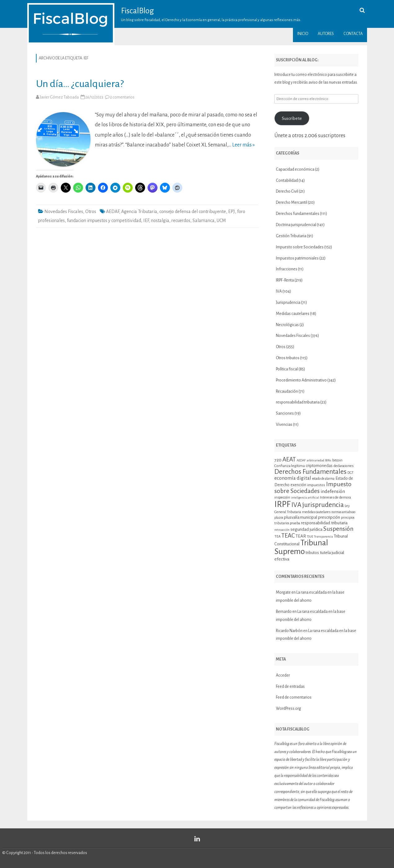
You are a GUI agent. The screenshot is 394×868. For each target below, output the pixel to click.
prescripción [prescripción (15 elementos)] (329, 517)
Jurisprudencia (288, 303)
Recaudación (287, 391)
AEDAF (113, 212)
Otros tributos (288, 358)
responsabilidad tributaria (298, 402)
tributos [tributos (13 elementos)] (312, 553)
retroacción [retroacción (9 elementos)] (282, 530)
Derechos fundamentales (298, 214)
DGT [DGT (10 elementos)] (350, 473)
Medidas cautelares (293, 314)
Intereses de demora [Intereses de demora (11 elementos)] (335, 497)
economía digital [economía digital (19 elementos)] (293, 478)
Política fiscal (287, 369)
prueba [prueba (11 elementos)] (295, 523)
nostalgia (160, 220)
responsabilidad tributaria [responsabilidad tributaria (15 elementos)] (324, 523)
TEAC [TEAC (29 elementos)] (288, 536)
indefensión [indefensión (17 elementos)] (333, 491)
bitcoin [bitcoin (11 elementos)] (337, 460)
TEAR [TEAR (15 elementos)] (301, 536)
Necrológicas (287, 325)
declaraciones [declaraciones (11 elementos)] (343, 466)
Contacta (353, 34)
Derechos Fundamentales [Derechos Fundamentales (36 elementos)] (310, 472)
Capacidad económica (295, 169)
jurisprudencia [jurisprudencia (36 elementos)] (323, 505)
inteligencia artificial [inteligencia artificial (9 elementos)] (305, 497)
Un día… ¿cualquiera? (80, 84)
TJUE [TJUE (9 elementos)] (310, 537)
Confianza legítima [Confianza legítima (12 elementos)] (290, 466)
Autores (326, 34)
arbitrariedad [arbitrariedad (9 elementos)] (315, 460)
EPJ (232, 212)
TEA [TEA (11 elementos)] (277, 536)
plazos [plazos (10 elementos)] (279, 518)
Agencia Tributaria (139, 212)
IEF (146, 220)
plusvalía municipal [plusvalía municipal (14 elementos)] (301, 517)
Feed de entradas (290, 687)
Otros (91, 212)
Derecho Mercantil (292, 203)
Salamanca (204, 220)
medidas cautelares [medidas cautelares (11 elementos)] (316, 512)
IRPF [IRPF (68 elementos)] (282, 504)
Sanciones (285, 413)
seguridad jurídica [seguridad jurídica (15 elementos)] (306, 529)
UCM (221, 220)
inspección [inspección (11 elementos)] (282, 497)
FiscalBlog (137, 11)
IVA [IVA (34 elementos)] (296, 505)
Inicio (303, 34)
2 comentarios (122, 97)
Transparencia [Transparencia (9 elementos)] (323, 537)
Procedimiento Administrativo (301, 380)
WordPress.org (288, 709)
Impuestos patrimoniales (297, 258)
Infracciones (287, 269)
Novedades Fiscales (64, 212)
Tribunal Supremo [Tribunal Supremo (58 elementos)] (301, 547)
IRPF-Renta (285, 280)
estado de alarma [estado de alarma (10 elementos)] (323, 479)
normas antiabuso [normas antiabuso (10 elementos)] (343, 512)
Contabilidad (287, 181)
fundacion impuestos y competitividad (104, 220)
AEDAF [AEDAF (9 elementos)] (301, 460)
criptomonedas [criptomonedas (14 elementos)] (319, 466)
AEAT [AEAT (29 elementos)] (289, 459)
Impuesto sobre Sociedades (300, 247)
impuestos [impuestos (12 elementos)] (316, 485)
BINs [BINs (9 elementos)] (328, 460)
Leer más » (243, 145)
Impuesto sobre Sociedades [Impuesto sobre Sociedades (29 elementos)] (313, 487)
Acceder (283, 675)
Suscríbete (292, 118)
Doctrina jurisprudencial (296, 225)
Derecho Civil (287, 191)
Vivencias (284, 425)
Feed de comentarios (294, 697)
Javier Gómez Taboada (59, 97)
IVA (279, 291)
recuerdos (181, 220)
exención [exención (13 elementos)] (298, 485)
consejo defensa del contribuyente (193, 212)
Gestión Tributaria (291, 236)
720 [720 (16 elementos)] (278, 460)
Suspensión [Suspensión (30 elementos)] (338, 529)
